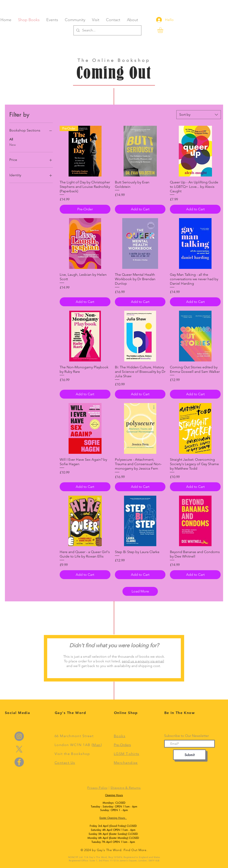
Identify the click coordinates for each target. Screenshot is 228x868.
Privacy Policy (97, 788)
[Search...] (107, 30)
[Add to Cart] (140, 209)
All (11, 139)
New (13, 144)
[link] (164, 30)
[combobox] (199, 115)
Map (97, 745)
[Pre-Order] (85, 209)
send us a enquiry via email (143, 661)
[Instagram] (19, 736)
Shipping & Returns (126, 788)
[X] (19, 749)
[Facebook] (19, 762)
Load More (140, 591)
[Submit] (189, 755)
